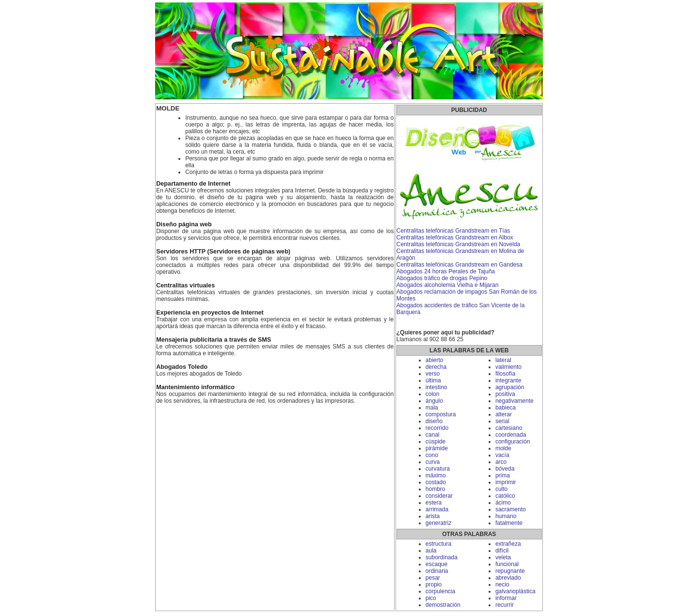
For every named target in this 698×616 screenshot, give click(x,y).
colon (433, 394)
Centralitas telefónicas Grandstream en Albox (455, 237)
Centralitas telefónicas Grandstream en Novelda (458, 244)
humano (506, 516)
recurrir (505, 605)
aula (431, 551)
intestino (436, 387)
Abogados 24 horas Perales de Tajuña (446, 271)
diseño (434, 421)
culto (501, 489)
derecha (436, 367)
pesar (433, 578)
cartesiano (509, 428)
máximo (436, 475)
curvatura (438, 469)
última (433, 380)
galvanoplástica (516, 591)
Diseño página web (184, 224)
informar (506, 598)
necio (502, 584)
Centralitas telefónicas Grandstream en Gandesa (460, 265)
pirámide (437, 448)
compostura (441, 414)
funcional (507, 564)
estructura (438, 544)
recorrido (437, 428)
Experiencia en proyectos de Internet (210, 313)
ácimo (503, 503)
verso (433, 374)
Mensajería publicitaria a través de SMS (214, 340)
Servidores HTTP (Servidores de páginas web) (223, 252)
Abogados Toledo (182, 367)
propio (434, 584)
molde (503, 448)
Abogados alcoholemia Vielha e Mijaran (448, 285)
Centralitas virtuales (185, 285)
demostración (443, 605)
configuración (513, 442)
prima (503, 475)
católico (505, 496)
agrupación (510, 387)
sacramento (511, 509)
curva (433, 462)
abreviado (508, 578)
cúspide (436, 442)
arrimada (437, 509)
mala (432, 408)
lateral (503, 360)
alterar (504, 414)
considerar (439, 496)
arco (501, 462)
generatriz (438, 523)
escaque (436, 564)
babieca (506, 408)
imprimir (506, 482)
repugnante (510, 571)
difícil (502, 551)
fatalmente (509, 523)
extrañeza (508, 544)
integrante (508, 380)
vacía (502, 455)
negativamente (515, 401)
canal (433, 435)
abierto (435, 360)
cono (432, 455)
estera (434, 503)
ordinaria (437, 571)
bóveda (505, 469)
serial (502, 421)
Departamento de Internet (193, 184)
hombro (436, 489)
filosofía (505, 374)
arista (433, 516)
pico (431, 598)
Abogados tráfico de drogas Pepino (442, 278)
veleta (503, 557)
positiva (505, 394)
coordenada (511, 435)
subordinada (442, 557)
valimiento (508, 367)
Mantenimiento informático (195, 387)
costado (436, 482)
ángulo (434, 401)
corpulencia (440, 591)
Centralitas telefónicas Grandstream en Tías (453, 231)
